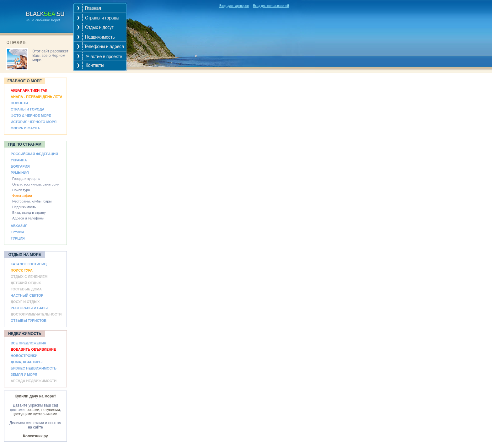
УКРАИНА (19, 160)
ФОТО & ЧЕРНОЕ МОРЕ (31, 116)
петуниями (51, 410)
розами (33, 410)
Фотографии (22, 196)
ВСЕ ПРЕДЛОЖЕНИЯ (28, 343)
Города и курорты (26, 179)
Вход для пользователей (271, 6)
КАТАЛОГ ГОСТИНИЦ (29, 264)
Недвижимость (24, 207)
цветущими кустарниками (35, 414)
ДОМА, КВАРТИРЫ (27, 362)
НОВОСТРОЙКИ (24, 356)
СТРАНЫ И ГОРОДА (27, 109)
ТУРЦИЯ (18, 238)
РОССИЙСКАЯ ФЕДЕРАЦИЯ (34, 154)
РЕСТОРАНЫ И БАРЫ (29, 308)
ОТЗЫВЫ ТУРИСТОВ (29, 321)
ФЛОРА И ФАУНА (25, 128)
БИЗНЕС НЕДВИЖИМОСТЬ (34, 368)
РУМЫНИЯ (20, 173)
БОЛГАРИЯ (20, 166)
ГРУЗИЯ (17, 232)
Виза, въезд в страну (29, 213)
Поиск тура (21, 190)
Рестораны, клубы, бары (32, 201)
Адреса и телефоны (28, 218)
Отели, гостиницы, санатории (36, 184)
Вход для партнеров (234, 6)
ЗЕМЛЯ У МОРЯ (24, 375)
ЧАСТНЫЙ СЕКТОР (27, 295)
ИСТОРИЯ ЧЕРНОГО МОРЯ (34, 122)
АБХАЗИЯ (19, 226)
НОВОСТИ (19, 103)
